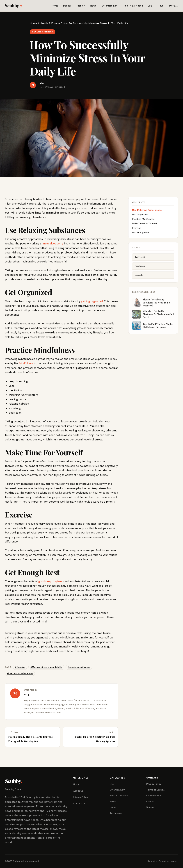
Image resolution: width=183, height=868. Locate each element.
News (93, 6)
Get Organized (140, 217)
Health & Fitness (133, 6)
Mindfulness (26, 363)
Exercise (137, 231)
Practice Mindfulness (144, 222)
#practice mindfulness (79, 667)
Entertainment (110, 6)
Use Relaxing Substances (147, 213)
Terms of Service (156, 790)
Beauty (67, 6)
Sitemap (151, 807)
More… (173, 6)
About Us (78, 791)
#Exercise (20, 667)
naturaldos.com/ (53, 244)
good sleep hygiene (50, 581)
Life (150, 6)
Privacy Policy (81, 797)
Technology (116, 813)
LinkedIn (139, 278)
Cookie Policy (154, 796)
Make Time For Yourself (145, 226)
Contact (151, 802)
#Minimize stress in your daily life (46, 667)
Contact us (79, 804)
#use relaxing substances (20, 673)
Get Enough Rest (141, 235)
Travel (161, 6)
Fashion (81, 6)
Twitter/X (140, 260)
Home (55, 6)
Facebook (140, 269)
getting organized (92, 301)
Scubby (13, 6)
